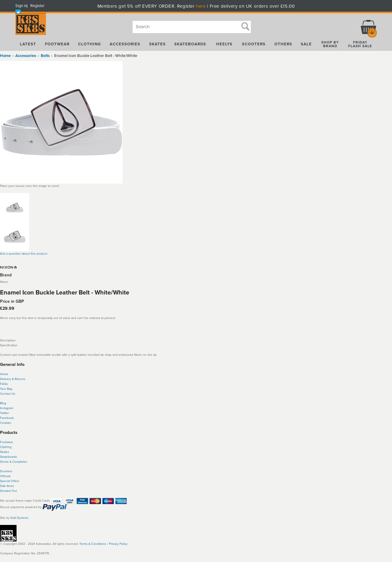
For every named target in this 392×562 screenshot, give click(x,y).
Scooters (6, 471)
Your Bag (6, 389)
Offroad (5, 476)
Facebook (7, 418)
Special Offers (10, 481)
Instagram (7, 408)
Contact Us (8, 394)
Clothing (6, 447)
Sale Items (7, 486)
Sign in (21, 6)
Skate (4, 457)
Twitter (4, 413)
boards (12, 457)
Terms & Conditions (93, 544)
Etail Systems (19, 518)
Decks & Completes (14, 462)
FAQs (4, 384)
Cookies (6, 423)
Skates (5, 452)
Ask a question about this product (24, 254)
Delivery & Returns (13, 379)
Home (5, 56)
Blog (3, 403)
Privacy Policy (118, 544)
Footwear (6, 442)
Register (37, 6)
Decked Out (8, 491)
